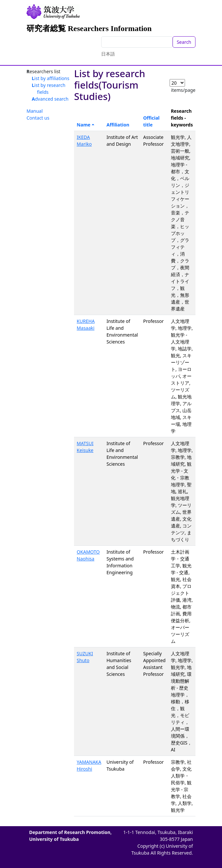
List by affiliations (51, 78)
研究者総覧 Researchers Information (89, 28)
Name (83, 125)
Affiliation (118, 125)
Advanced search (50, 99)
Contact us (38, 118)
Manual (35, 111)
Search (184, 42)
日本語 (108, 54)
